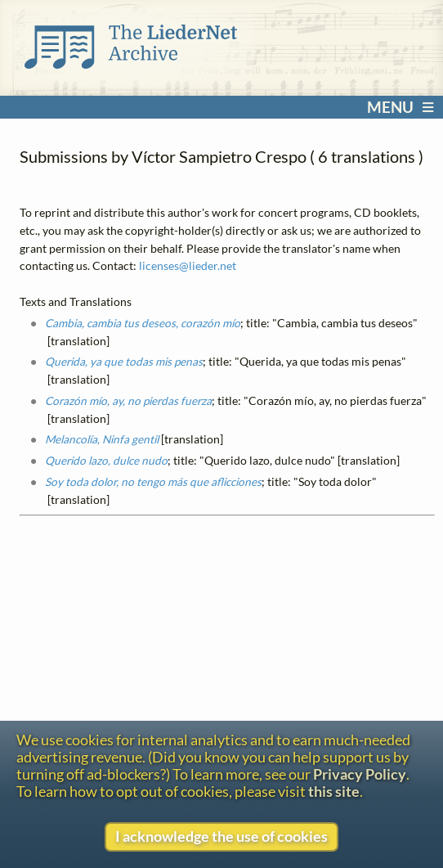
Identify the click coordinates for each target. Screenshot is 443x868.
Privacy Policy (360, 774)
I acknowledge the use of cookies (221, 837)
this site (334, 792)
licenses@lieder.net (188, 266)
